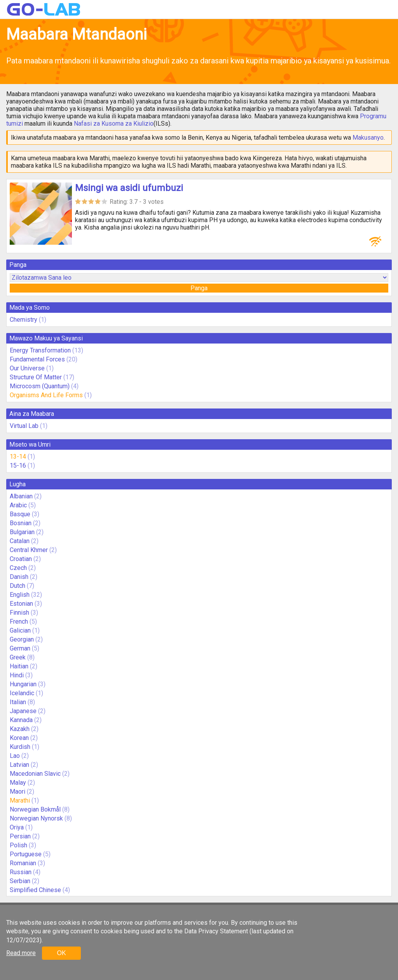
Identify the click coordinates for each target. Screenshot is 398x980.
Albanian (21, 496)
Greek (18, 657)
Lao (15, 756)
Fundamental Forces (37, 359)
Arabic (18, 505)
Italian (18, 702)
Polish (18, 845)
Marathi (20, 800)
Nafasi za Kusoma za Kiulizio (114, 124)
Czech (18, 568)
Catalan (20, 541)
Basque (20, 514)
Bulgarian (22, 532)
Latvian (19, 765)
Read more (21, 953)
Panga (199, 288)
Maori (17, 792)
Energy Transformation (40, 350)
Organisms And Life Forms (46, 395)
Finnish (19, 613)
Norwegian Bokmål (35, 809)
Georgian (22, 639)
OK (61, 953)
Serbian (20, 881)
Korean (19, 738)
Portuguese (26, 854)
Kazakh (20, 729)
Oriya (17, 827)
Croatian (21, 559)
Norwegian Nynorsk (36, 818)
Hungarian (23, 684)
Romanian (23, 863)
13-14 (18, 457)
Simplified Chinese (35, 890)
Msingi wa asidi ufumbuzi (129, 188)
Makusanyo (368, 138)
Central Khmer (29, 550)
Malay (18, 783)
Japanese (23, 711)
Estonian (21, 604)
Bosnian (21, 523)
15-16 (18, 465)
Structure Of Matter (36, 377)
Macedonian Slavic (35, 774)
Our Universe (27, 368)
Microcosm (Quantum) (40, 386)
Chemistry (24, 320)
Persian (20, 836)
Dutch (17, 586)
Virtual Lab (24, 426)
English (20, 595)
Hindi (17, 675)
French (19, 621)
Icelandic (22, 693)
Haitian (19, 666)
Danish (19, 577)
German (20, 648)
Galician (20, 630)
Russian (21, 872)
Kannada (21, 720)
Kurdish (20, 747)
